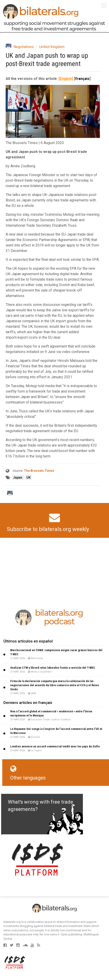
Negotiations (24, 47)
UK (28, 477)
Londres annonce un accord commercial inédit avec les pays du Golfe (55, 746)
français (82, 79)
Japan (18, 477)
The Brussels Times (39, 471)
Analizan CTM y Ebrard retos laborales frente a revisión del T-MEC (53, 668)
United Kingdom (52, 47)
